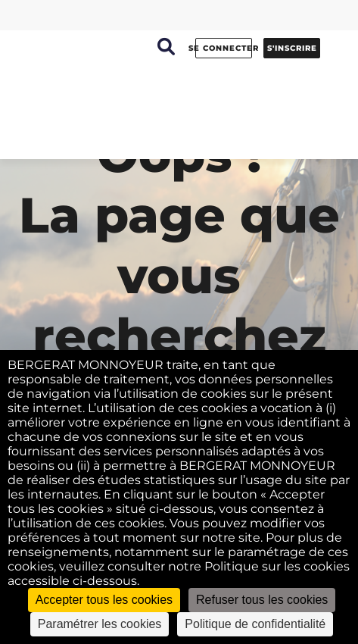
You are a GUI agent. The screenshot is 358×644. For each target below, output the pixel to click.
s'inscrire (292, 48)
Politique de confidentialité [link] (255, 624)
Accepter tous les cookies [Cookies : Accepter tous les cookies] (104, 600)
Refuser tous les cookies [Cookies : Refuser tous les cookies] (262, 600)
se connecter (224, 48)
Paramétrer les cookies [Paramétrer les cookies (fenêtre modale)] (100, 624)
